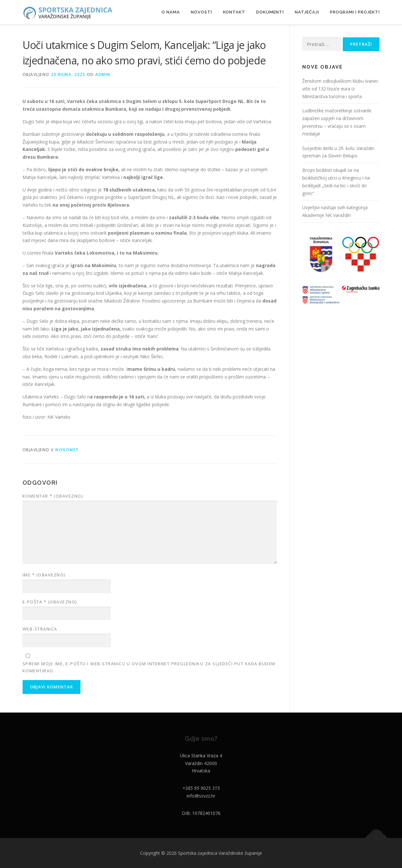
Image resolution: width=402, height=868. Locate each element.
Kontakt (234, 12)
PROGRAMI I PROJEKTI (355, 12)
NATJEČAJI (307, 12)
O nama (171, 12)
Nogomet (67, 450)
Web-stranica (40, 629)
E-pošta (50, 602)
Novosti (201, 12)
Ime (44, 575)
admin (103, 75)
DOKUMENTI (270, 12)
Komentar (53, 496)
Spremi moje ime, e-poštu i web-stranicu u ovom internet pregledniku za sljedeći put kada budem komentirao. (149, 667)
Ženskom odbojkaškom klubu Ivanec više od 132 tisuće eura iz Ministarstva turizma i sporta (340, 89)
